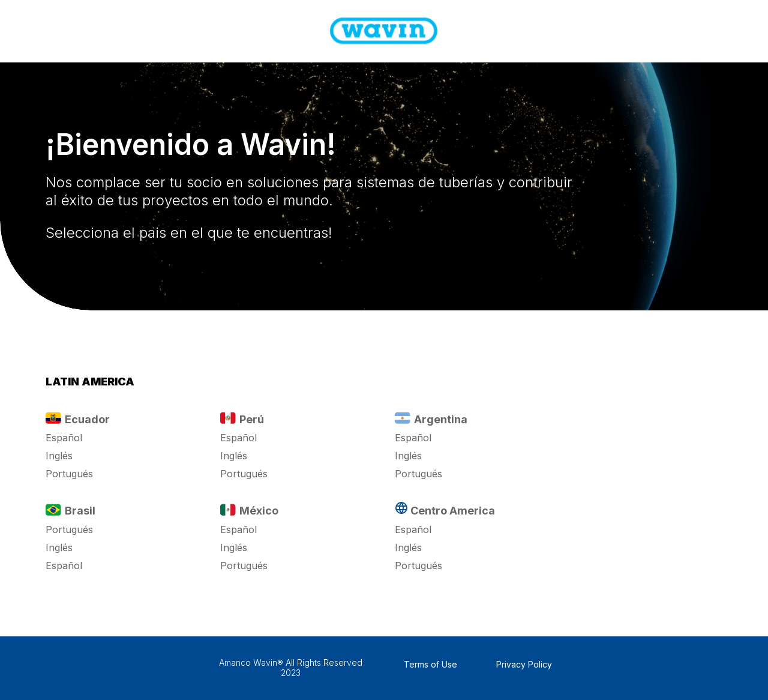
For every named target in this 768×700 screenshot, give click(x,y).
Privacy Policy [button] (524, 664)
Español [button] (64, 438)
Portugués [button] (69, 474)
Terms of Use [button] (430, 664)
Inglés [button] (59, 456)
